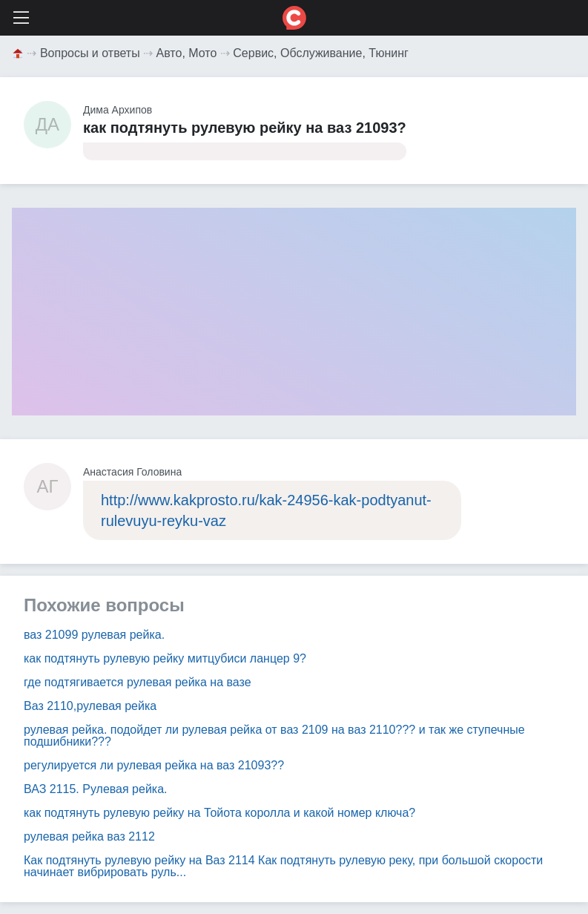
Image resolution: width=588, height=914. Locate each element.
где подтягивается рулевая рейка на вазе (138, 682)
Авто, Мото (187, 53)
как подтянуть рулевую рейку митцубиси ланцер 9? (165, 658)
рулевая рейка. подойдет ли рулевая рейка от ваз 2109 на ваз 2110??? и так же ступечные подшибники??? (274, 736)
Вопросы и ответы (90, 53)
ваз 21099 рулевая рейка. (94, 635)
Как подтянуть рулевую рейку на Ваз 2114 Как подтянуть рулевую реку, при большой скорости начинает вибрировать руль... (283, 866)
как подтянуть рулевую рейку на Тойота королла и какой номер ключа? (219, 813)
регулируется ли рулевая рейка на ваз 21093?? (154, 765)
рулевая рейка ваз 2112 (89, 836)
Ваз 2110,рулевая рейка (90, 706)
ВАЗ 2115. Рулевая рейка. (96, 789)
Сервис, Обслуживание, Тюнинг (321, 53)
